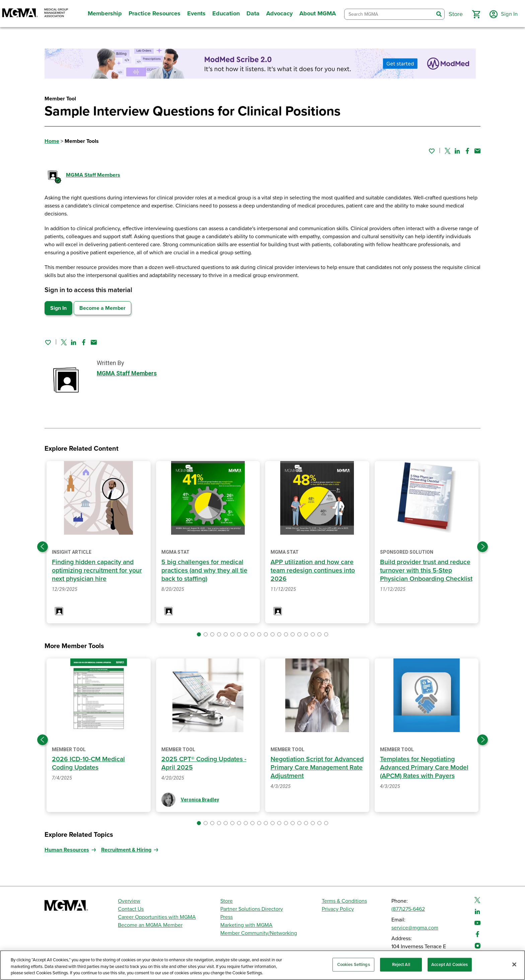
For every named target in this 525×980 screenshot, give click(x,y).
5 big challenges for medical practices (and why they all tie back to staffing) (205, 570)
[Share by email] (477, 151)
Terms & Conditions (344, 901)
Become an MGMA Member (150, 925)
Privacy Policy (338, 909)
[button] (475, 14)
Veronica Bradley (200, 800)
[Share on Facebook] (467, 151)
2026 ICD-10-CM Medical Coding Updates (90, 763)
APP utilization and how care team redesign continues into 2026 (313, 570)
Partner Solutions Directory (252, 909)
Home (52, 141)
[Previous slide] (43, 547)
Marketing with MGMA (246, 925)
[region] (262, 965)
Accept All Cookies (449, 964)
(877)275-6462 (408, 909)
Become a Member (102, 308)
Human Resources (67, 850)
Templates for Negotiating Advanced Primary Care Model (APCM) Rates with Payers (426, 768)
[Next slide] (482, 547)
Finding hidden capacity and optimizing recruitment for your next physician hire (98, 570)
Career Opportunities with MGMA (157, 917)
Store (227, 901)
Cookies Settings (354, 964)
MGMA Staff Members (93, 175)
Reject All (401, 964)
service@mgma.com (415, 928)
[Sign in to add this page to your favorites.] (432, 151)
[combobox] (388, 14)
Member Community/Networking (259, 933)
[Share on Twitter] (447, 151)
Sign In (58, 308)
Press (227, 917)
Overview (129, 901)
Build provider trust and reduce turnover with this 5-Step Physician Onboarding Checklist (426, 575)
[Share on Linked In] (457, 151)
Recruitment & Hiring (126, 850)
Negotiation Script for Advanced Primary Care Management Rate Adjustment (316, 768)
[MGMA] (35, 14)
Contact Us (131, 909)
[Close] (514, 964)
